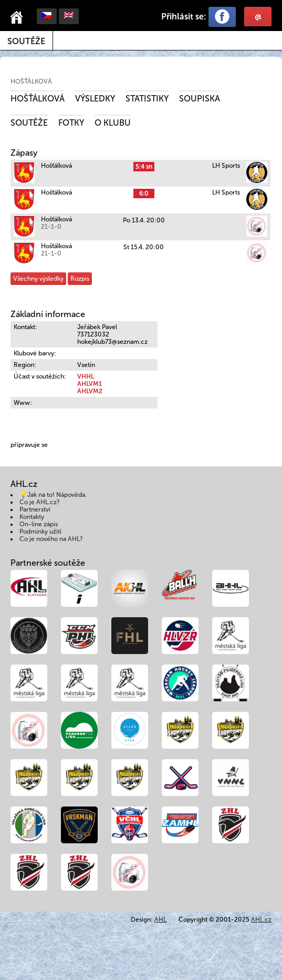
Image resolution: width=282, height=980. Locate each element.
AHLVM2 (90, 391)
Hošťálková (31, 81)
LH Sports (226, 166)
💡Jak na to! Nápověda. (53, 495)
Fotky (71, 123)
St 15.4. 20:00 (144, 247)
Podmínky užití (40, 532)
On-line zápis (39, 524)
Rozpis (80, 279)
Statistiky (147, 99)
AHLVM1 (90, 384)
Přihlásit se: (184, 17)
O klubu (113, 123)
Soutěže (26, 41)
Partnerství (35, 509)
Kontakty (32, 517)
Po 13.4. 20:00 (144, 220)
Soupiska (200, 99)
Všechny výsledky (38, 279)
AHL (160, 920)
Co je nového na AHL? (51, 539)
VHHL (86, 376)
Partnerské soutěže (48, 563)
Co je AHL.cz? (40, 502)
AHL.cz (261, 920)
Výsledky (95, 99)
